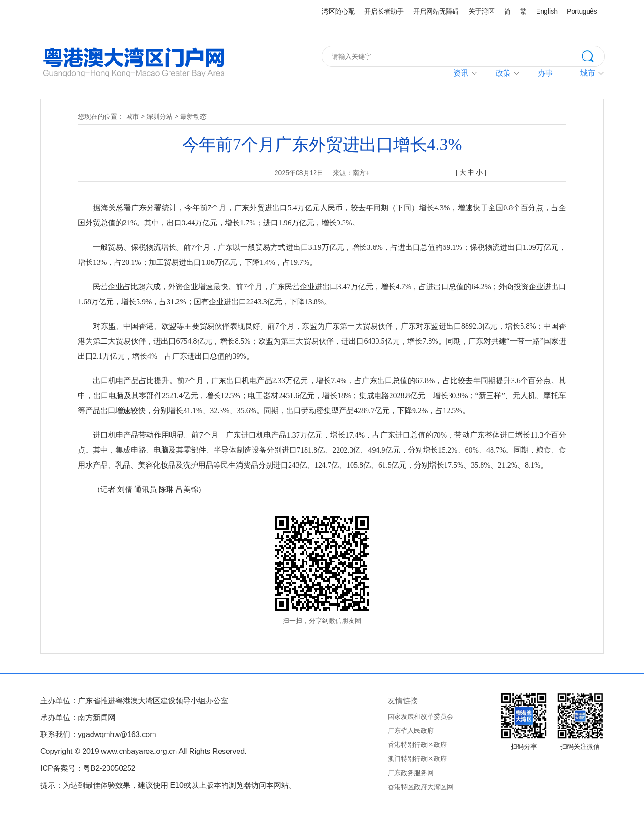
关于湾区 (482, 11)
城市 (132, 116)
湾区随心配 (338, 11)
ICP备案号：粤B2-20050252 (88, 768)
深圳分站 (160, 116)
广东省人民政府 (411, 730)
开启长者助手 (384, 11)
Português (582, 11)
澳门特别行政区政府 (417, 759)
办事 (545, 73)
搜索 (593, 55)
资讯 (461, 73)
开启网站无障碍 (436, 11)
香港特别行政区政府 (417, 745)
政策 (503, 73)
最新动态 (193, 116)
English (547, 11)
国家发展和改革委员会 (421, 716)
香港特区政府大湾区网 (421, 787)
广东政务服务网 (411, 773)
